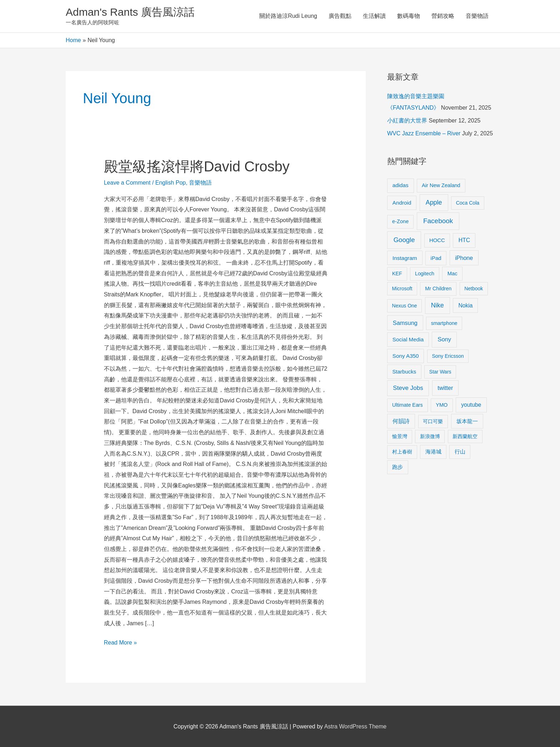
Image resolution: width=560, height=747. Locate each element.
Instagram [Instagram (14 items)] (405, 258)
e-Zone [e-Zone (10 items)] (400, 221)
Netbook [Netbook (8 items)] (474, 289)
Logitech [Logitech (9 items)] (425, 274)
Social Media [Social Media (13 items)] (408, 339)
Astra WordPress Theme (356, 726)
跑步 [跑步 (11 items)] (397, 467)
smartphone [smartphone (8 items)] (444, 323)
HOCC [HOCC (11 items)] (437, 240)
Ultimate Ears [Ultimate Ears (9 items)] (407, 405)
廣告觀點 (340, 16)
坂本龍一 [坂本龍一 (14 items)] (467, 421)
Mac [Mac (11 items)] (452, 274)
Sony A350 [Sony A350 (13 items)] (406, 356)
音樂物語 (477, 16)
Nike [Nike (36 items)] (437, 305)
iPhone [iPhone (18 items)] (464, 258)
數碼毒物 (409, 16)
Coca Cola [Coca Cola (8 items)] (468, 203)
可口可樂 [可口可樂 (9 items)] (433, 421)
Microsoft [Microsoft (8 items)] (402, 289)
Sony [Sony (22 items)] (444, 339)
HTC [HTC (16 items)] (464, 240)
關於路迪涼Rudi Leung (288, 16)
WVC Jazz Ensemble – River (424, 133)
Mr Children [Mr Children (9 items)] (438, 289)
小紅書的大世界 (407, 121)
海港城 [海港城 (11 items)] (433, 452)
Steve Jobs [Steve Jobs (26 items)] (408, 388)
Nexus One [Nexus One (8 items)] (405, 306)
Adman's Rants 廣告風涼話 (130, 12)
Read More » (121, 641)
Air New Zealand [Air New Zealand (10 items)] (441, 185)
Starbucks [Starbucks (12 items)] (404, 372)
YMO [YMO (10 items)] (442, 405)
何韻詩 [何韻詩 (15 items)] (401, 421)
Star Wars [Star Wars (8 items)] (440, 372)
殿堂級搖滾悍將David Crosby (197, 166)
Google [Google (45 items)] (404, 240)
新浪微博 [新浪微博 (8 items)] (430, 436)
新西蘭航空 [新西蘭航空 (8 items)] (465, 436)
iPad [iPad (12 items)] (436, 258)
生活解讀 (374, 16)
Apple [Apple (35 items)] (434, 202)
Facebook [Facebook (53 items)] (438, 221)
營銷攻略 (443, 16)
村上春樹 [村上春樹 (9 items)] (402, 452)
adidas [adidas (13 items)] (401, 185)
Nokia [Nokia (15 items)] (465, 305)
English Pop (171, 183)
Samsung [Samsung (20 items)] (405, 323)
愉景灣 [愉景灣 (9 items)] (400, 436)
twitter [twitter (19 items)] (445, 388)
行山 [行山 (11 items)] (460, 452)
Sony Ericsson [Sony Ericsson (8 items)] (448, 356)
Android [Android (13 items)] (402, 203)
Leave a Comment (127, 183)
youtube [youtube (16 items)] (471, 405)
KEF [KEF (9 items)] (397, 274)
